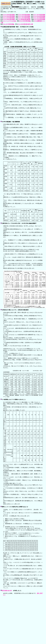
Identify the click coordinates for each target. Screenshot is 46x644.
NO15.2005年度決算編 (24, 16)
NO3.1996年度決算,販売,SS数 (25, 24)
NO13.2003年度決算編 (9, 18)
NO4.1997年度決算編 (9, 24)
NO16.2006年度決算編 (9, 16)
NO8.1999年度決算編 (39, 19)
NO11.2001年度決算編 (39, 18)
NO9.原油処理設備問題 (24, 19)
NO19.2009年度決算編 (9, 15)
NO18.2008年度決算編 (24, 15)
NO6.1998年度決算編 (25, 21)
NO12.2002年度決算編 (24, 18)
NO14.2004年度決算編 (39, 16)
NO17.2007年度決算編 (39, 15)
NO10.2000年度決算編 (9, 19)
